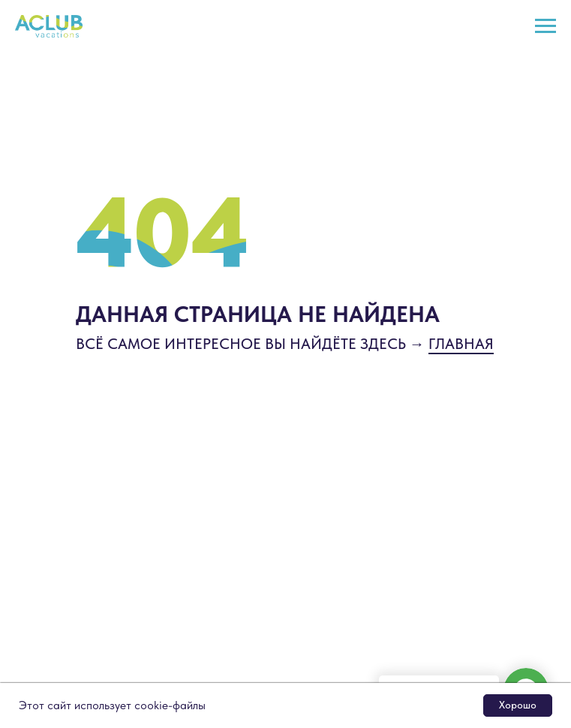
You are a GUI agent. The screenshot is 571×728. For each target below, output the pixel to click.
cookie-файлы (170, 705)
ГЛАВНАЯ (461, 344)
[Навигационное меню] (545, 26)
